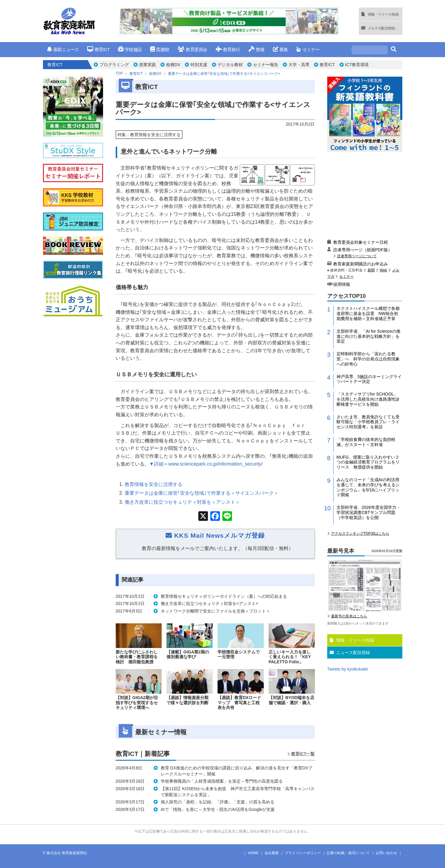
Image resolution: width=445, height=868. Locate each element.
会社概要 (272, 853)
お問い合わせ (386, 853)
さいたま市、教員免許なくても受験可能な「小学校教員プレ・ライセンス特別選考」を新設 (368, 422)
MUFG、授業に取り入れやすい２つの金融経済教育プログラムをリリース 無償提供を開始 (368, 462)
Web (383, 270)
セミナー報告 (266, 65)
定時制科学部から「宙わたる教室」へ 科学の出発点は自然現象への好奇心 (368, 359)
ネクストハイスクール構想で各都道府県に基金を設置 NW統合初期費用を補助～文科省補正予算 (368, 313)
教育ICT (98, 49)
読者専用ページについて (357, 256)
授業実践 (148, 65)
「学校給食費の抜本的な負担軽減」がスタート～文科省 (366, 442)
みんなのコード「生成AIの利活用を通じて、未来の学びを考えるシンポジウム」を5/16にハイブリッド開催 (368, 487)
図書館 (160, 49)
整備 (256, 49)
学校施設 (130, 49)
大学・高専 (299, 65)
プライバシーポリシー (303, 853)
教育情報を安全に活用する (154, 484)
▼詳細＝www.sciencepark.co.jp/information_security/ (206, 464)
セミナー (308, 49)
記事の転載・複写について (348, 853)
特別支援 (199, 65)
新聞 (371, 270)
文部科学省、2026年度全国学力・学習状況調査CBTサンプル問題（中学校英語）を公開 (369, 512)
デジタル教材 (230, 65)
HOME (253, 853)
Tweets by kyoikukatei (348, 669)
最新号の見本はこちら (349, 616)
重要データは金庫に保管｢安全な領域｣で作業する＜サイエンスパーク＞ (202, 493)
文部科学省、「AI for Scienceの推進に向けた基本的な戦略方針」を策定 (369, 336)
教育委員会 (192, 49)
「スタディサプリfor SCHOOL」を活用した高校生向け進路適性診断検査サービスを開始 (368, 399)
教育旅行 (228, 49)
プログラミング (114, 65)
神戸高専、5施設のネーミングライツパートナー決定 (369, 379)
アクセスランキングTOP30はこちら (360, 533)
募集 (280, 49)
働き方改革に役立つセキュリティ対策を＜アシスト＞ (182, 502)
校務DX (173, 65)
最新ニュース (63, 49)
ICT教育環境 (357, 65)
